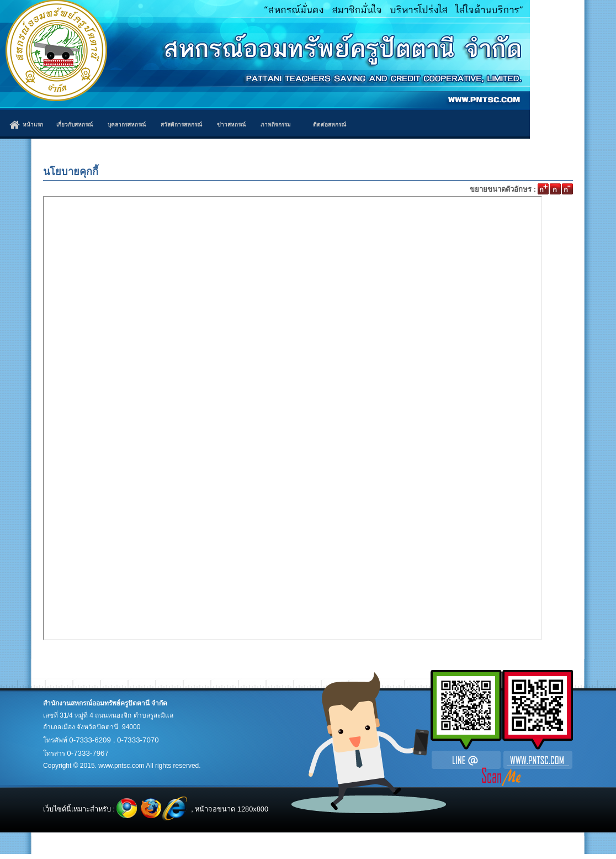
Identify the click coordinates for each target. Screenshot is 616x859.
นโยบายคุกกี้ (71, 172)
